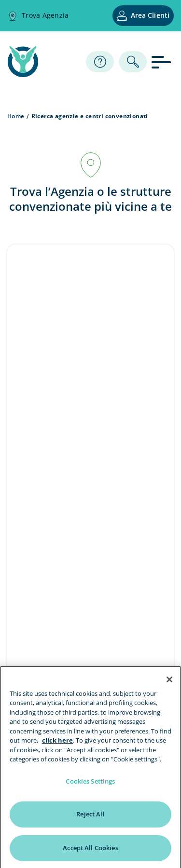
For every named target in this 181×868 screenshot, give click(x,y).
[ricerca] (133, 62)
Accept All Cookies (90, 850)
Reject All (90, 816)
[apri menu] (163, 61)
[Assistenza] (100, 62)
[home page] (23, 74)
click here (57, 743)
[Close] (169, 681)
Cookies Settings (90, 783)
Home (16, 116)
